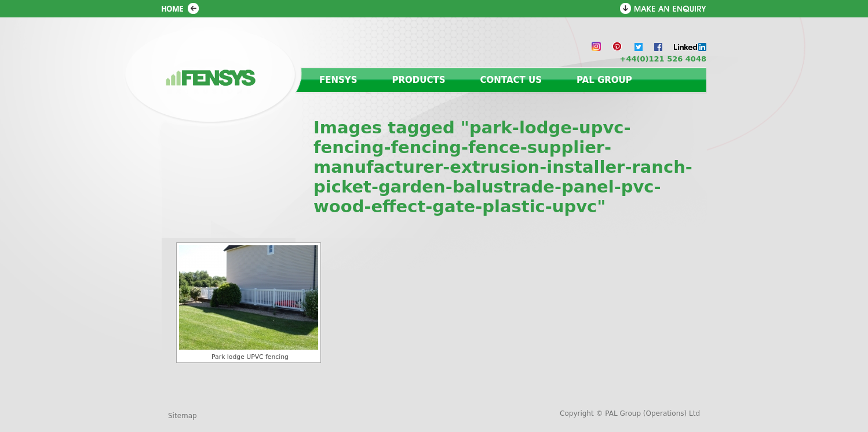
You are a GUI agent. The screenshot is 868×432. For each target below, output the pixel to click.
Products (419, 80)
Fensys (338, 80)
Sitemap (183, 416)
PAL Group (604, 80)
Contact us (511, 80)
